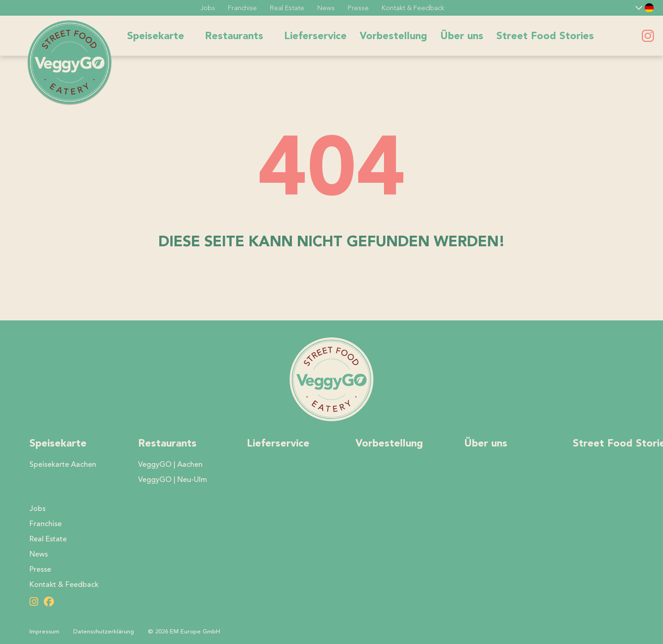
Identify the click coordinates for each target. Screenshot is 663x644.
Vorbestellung (393, 36)
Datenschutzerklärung (104, 632)
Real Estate (287, 8)
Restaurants (234, 36)
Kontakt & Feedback (413, 8)
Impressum (44, 632)
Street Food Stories (545, 36)
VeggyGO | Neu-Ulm (173, 480)
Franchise (242, 8)
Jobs (208, 8)
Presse (358, 8)
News (326, 8)
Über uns (462, 36)
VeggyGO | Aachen (170, 464)
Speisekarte (156, 36)
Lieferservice (315, 36)
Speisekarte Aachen (63, 464)
